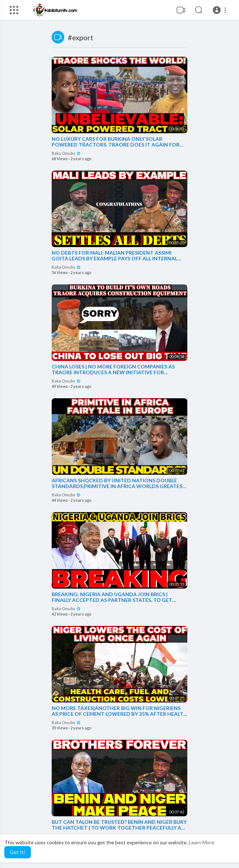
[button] (221, 10)
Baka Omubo (66, 153)
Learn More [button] (201, 842)
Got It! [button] (18, 852)
